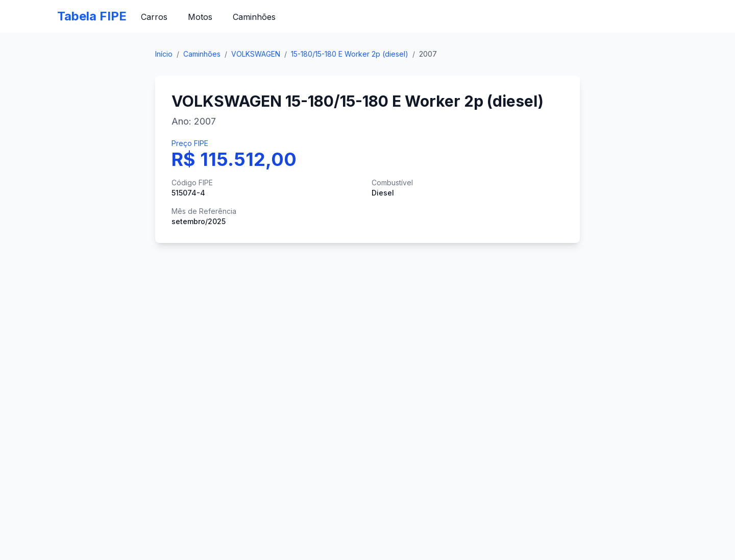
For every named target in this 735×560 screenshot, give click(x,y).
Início (164, 54)
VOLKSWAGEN (256, 54)
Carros (154, 17)
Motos (200, 17)
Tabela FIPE (92, 16)
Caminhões (254, 17)
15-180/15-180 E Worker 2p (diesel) (350, 54)
